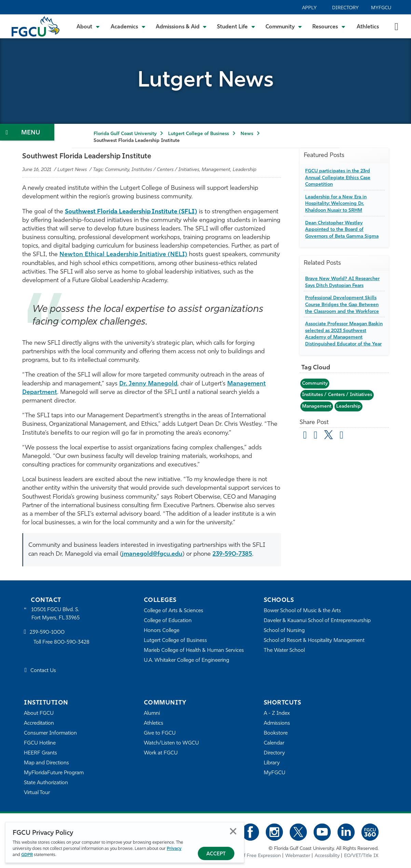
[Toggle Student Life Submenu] (236, 26)
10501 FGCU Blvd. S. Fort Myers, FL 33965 (56, 614)
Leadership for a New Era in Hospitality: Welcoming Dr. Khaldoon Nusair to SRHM (336, 204)
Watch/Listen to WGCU (171, 743)
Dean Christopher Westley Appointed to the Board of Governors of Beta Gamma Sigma (342, 230)
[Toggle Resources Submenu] (329, 26)
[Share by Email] (305, 436)
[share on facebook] (316, 436)
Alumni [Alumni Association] (152, 714)
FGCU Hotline (40, 743)
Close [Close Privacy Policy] (233, 831)
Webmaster (298, 856)
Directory (345, 8)
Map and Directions (46, 763)
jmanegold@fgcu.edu (152, 554)
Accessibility (327, 856)
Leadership (348, 406)
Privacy (174, 849)
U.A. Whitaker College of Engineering (187, 661)
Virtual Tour (37, 793)
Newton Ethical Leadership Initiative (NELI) (123, 255)
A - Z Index (277, 714)
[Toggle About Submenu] (88, 26)
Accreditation (39, 724)
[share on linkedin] (341, 436)
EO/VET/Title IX (361, 856)
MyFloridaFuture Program (54, 773)
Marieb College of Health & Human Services (194, 651)
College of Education (168, 621)
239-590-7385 (232, 554)
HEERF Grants (40, 753)
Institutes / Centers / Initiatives (337, 395)
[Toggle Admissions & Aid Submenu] (181, 26)
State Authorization (46, 783)
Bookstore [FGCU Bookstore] (276, 733)
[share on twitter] (328, 435)
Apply (309, 8)
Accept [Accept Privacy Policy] (216, 854)
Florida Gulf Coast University (125, 134)
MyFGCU (381, 8)
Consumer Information (50, 733)
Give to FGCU (160, 733)
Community (315, 384)
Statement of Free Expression (249, 856)
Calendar (274, 743)
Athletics (368, 27)
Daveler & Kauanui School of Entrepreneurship (317, 621)
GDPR (27, 855)
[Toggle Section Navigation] (27, 132)
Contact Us (43, 671)
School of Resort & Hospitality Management (314, 641)
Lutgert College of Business (198, 134)
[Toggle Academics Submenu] (128, 26)
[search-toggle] (396, 26)
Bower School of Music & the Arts (302, 611)
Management (317, 406)
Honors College (162, 631)
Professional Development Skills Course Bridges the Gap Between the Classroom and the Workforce (342, 305)
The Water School (284, 651)
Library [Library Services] (272, 763)
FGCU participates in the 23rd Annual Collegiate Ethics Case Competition (338, 178)
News (247, 134)
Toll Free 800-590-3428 (61, 642)
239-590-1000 (47, 633)
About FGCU (39, 714)
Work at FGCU (161, 753)
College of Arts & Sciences (174, 611)
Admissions (277, 724)
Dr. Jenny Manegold (148, 384)
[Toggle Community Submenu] (284, 26)
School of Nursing (284, 631)
